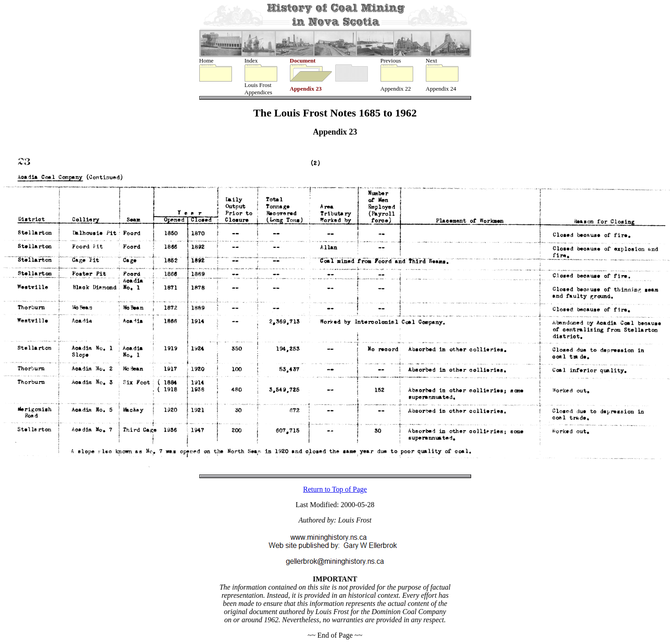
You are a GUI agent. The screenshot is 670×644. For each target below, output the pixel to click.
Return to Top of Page (335, 490)
